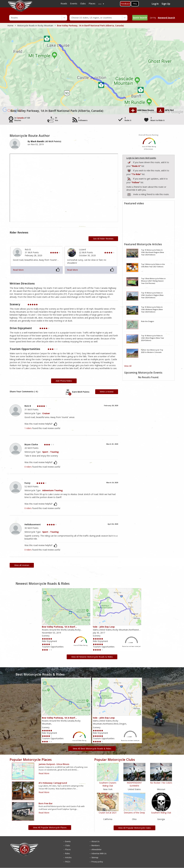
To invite (129, 195)
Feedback (125, 4)
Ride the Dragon (148, 321)
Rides (67, 854)
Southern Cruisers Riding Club (108, 784)
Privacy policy (97, 862)
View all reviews (22, 565)
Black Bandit (37, 141)
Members (95, 845)
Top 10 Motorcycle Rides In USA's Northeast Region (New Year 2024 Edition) (153, 252)
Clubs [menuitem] (83, 3)
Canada (20, 118)
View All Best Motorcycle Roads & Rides (92, 749)
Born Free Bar (46, 803)
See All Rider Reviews (103, 239)
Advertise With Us (99, 854)
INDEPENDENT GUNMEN (134, 784)
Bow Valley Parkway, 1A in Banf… (59, 627)
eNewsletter (97, 849)
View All (128, 366)
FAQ (135, 4)
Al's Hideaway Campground (53, 783)
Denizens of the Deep (134, 813)
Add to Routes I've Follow (129, 178)
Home (10, 26)
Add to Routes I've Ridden (129, 162)
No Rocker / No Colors (161, 783)
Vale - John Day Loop (104, 627)
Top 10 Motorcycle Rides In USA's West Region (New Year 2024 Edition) (153, 338)
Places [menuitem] (92, 3)
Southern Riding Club (161, 813)
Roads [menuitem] (64, 3)
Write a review (107, 392)
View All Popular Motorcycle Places (50, 827)
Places (68, 849)
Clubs (68, 845)
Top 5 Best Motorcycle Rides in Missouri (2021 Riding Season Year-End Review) (153, 281)
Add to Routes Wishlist (129, 170)
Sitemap (95, 858)
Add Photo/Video (64, 381)
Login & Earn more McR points (141, 158)
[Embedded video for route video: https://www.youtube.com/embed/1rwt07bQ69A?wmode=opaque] (149, 224)
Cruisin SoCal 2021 (108, 813)
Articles (68, 858)
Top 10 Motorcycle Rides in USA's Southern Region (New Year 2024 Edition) (152, 295)
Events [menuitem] (74, 3)
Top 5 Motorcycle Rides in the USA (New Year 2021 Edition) (153, 265)
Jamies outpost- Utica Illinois (54, 764)
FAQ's (68, 862)
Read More (18, 270)
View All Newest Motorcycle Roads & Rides (92, 657)
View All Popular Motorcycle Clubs (134, 828)
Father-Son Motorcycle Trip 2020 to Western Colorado (152, 351)
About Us (95, 841)
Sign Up (166, 4)
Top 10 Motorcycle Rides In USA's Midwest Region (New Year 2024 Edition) (152, 309)
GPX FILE (169, 110)
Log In (155, 4)
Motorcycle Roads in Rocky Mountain (35, 26)
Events (68, 841)
